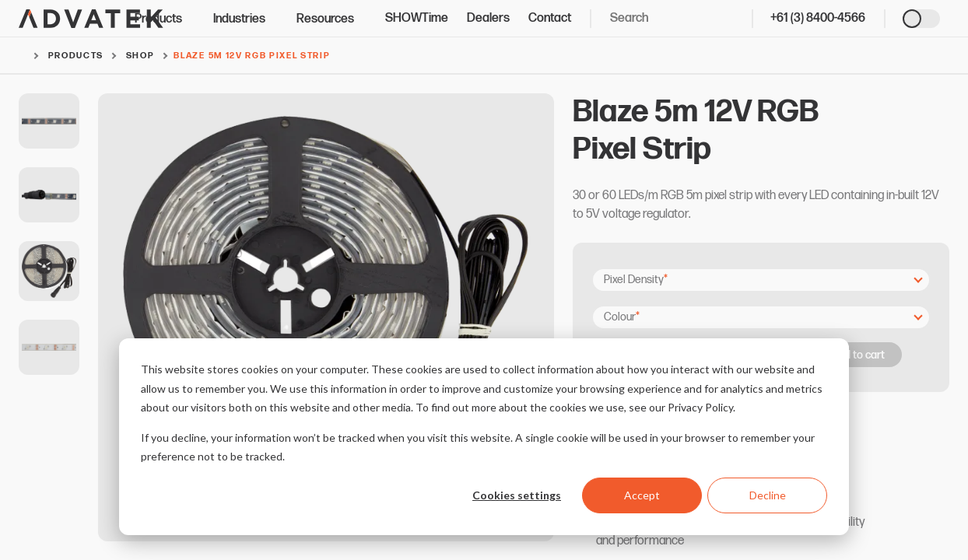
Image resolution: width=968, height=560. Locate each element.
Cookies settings (517, 495)
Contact (550, 18)
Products (165, 19)
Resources (331, 19)
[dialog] (484, 437)
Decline (768, 495)
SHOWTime (417, 18)
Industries (246, 19)
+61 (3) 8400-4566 (818, 18)
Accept (642, 495)
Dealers (488, 18)
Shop (140, 56)
